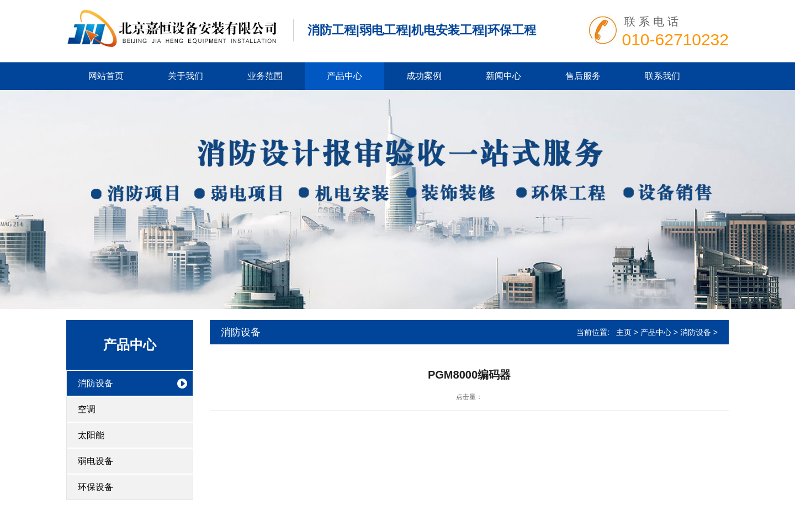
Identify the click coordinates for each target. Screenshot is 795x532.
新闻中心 (504, 76)
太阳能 (91, 435)
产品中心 (344, 76)
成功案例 (424, 76)
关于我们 (185, 76)
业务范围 (265, 76)
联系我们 (662, 76)
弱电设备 (96, 461)
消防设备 (96, 383)
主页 (624, 332)
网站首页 (106, 76)
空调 (87, 409)
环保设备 (96, 487)
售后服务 (583, 76)
